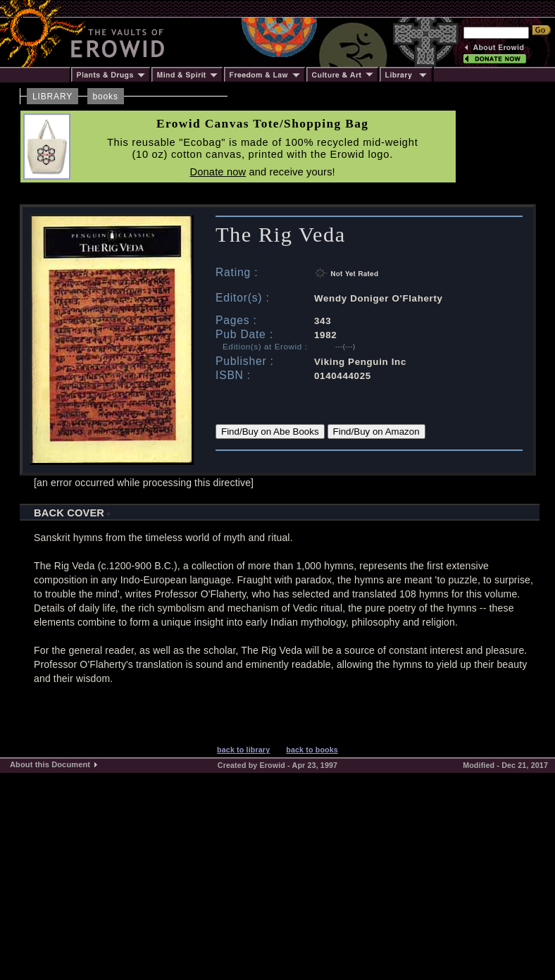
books (106, 97)
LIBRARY (52, 97)
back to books (312, 750)
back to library (243, 750)
